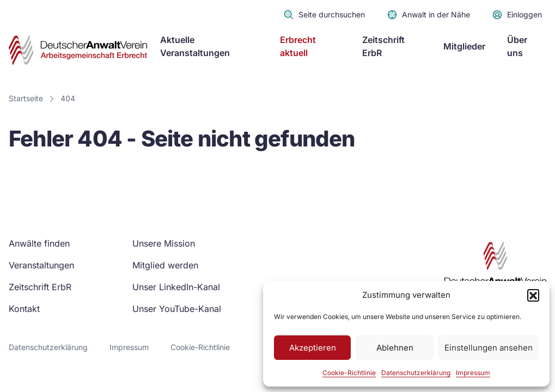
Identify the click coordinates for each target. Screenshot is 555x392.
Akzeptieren (313, 348)
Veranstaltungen (41, 265)
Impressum (473, 373)
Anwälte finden (39, 243)
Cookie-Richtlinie (349, 373)
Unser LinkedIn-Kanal (176, 287)
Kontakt (24, 309)
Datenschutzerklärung (416, 373)
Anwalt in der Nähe (428, 15)
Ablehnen (395, 348)
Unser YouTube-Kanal (177, 309)
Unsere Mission (164, 243)
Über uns (517, 46)
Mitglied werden (165, 265)
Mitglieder (464, 46)
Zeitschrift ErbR (383, 46)
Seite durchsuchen (324, 15)
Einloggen (517, 15)
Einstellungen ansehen (489, 348)
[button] (533, 295)
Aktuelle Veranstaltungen (195, 46)
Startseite (26, 98)
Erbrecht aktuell (298, 46)
